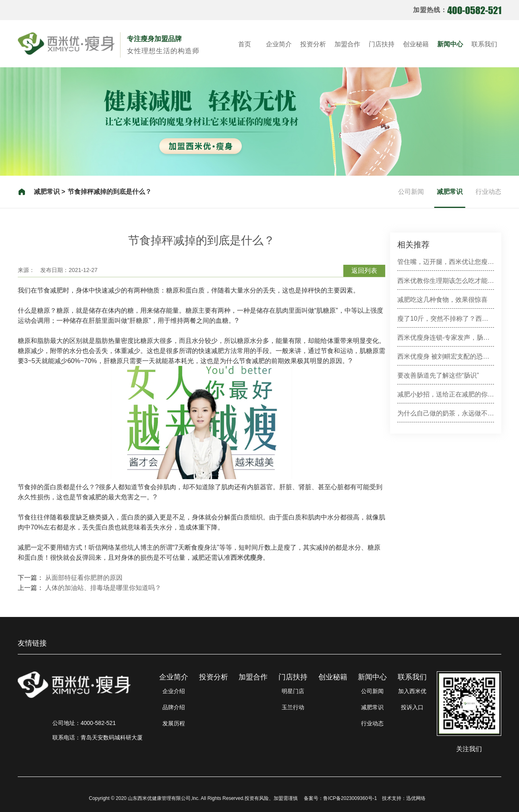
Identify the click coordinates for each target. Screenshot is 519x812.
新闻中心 (450, 44)
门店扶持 (382, 44)
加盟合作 (347, 44)
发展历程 (174, 723)
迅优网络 (416, 798)
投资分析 (313, 44)
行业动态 (488, 192)
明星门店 (293, 691)
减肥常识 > (50, 192)
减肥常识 (450, 192)
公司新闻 (411, 192)
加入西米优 (412, 691)
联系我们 (484, 44)
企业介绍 (174, 691)
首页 (245, 44)
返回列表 (364, 271)
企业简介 (279, 44)
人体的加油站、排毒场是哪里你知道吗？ (103, 588)
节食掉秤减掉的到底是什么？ (110, 192)
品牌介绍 (174, 707)
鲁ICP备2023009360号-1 (350, 798)
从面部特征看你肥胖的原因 (84, 578)
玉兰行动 (293, 707)
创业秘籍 (416, 44)
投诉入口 (412, 707)
